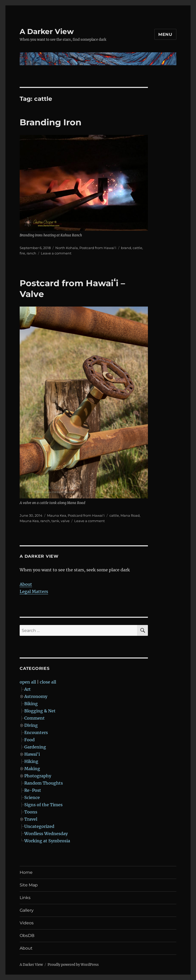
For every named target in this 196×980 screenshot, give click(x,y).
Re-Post (33, 790)
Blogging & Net (40, 711)
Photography (38, 776)
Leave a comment (56, 253)
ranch (31, 253)
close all (48, 682)
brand (126, 248)
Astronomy (36, 696)
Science (32, 797)
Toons (31, 812)
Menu (165, 34)
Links (25, 898)
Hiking (31, 761)
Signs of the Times (43, 805)
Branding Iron (51, 122)
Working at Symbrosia (47, 841)
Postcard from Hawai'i (98, 248)
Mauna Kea (57, 515)
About (26, 584)
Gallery (27, 910)
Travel (31, 819)
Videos (27, 923)
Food (29, 740)
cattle (137, 248)
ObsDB (27, 936)
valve (65, 521)
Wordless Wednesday (46, 834)
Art (28, 689)
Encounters (36, 732)
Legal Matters (34, 591)
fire (22, 253)
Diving (31, 725)
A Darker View (47, 31)
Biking (31, 704)
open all (28, 682)
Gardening (35, 747)
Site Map (29, 885)
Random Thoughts (44, 783)
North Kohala (67, 248)
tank (55, 521)
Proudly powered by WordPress (73, 965)
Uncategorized (39, 826)
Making (32, 769)
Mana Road (130, 515)
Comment (35, 718)
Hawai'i (32, 754)
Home (26, 872)
